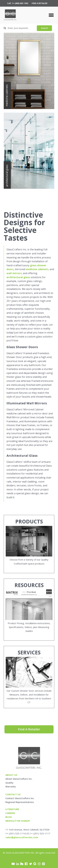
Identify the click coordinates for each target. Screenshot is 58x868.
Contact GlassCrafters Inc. (20, 798)
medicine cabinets (37, 269)
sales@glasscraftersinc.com (22, 837)
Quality (9, 783)
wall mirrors (14, 273)
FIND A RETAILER (40, 3)
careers (10, 813)
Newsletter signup (18, 821)
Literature (12, 809)
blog (9, 817)
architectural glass (18, 277)
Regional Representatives (20, 802)
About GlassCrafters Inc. (19, 779)
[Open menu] (51, 15)
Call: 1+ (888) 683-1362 (18, 3)
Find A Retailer (29, 729)
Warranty (11, 786)
